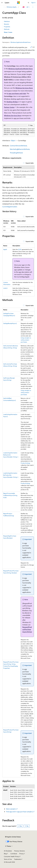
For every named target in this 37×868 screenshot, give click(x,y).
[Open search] (29, 3)
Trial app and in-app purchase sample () (20, 812)
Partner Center (9, 107)
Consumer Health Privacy (12, 856)
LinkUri (5, 288)
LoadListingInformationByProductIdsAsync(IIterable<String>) (11, 475)
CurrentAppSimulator (10, 207)
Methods (7, 29)
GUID (20, 249)
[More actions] (33, 7)
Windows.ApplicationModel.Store (12, 7)
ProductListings (25, 463)
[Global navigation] (2, 3)
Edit (33, 47)
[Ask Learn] (24, 7)
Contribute (14, 854)
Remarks (7, 24)
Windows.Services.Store (24, 88)
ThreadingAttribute (16, 153)
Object (13, 140)
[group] (18, 132)
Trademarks (18, 859)
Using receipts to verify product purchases (26, 340)
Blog (5, 854)
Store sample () (11, 809)
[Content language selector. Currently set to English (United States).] (13, 837)
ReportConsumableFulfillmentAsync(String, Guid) (10, 495)
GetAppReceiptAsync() (10, 323)
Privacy (22, 854)
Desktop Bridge (12, 102)
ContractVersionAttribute (18, 146)
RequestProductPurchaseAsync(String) (27, 629)
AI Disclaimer (8, 851)
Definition (7, 21)
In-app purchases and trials (16, 93)
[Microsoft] (19, 3)
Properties (7, 27)
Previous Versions (19, 851)
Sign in (33, 3)
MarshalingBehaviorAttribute (20, 149)
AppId (5, 249)
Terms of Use (8, 859)
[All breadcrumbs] (4, 7)
